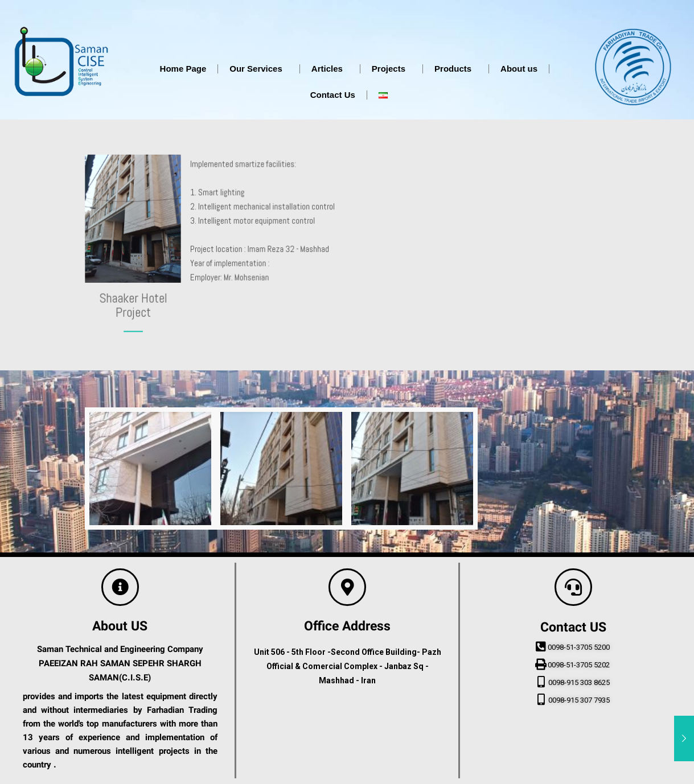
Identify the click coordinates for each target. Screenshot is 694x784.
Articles (330, 69)
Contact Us (333, 95)
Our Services (259, 69)
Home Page (183, 69)
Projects (391, 69)
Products (456, 69)
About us (519, 69)
